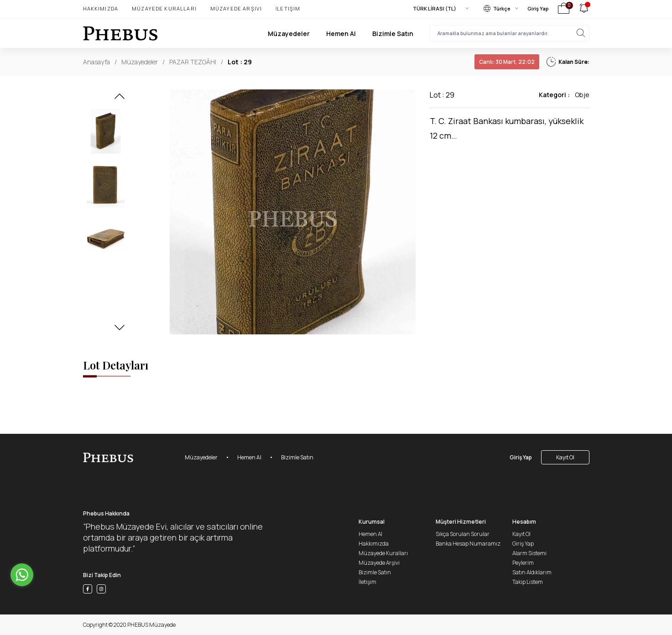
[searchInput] (510, 33)
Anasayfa (96, 62)
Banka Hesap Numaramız (468, 544)
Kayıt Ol (565, 457)
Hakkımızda (101, 8)
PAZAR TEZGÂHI (193, 62)
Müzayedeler (289, 34)
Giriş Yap (538, 8)
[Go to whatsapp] (22, 575)
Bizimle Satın (393, 34)
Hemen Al (341, 34)
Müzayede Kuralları (164, 8)
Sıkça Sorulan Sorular (463, 534)
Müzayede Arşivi (236, 8)
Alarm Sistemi (529, 553)
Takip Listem (528, 582)
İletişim (288, 8)
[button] (120, 99)
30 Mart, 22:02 (507, 62)
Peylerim (523, 563)
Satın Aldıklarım (532, 572)
